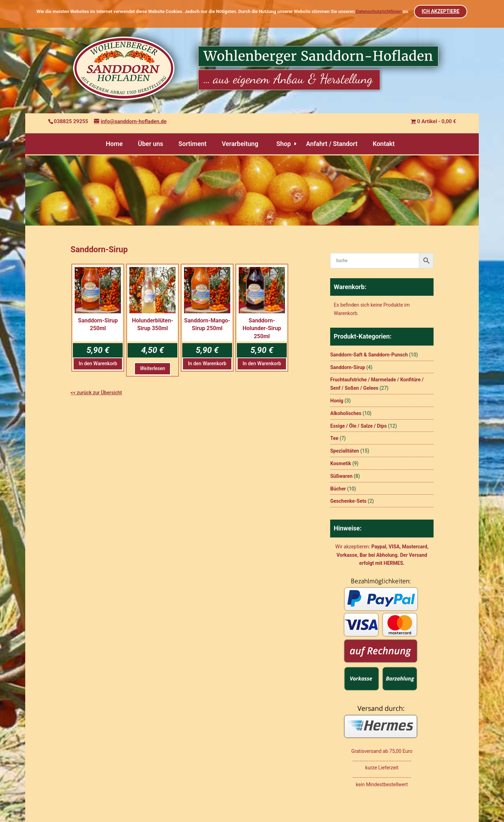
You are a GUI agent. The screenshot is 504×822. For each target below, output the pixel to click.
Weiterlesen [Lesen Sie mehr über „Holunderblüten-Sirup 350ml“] (152, 368)
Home (114, 144)
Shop (283, 144)
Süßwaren (341, 476)
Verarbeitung (240, 144)
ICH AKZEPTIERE (441, 11)
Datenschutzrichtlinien (379, 11)
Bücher (338, 489)
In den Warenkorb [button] (98, 363)
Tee (334, 438)
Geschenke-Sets (348, 501)
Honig (337, 401)
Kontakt (384, 144)
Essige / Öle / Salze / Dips (358, 426)
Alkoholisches (346, 413)
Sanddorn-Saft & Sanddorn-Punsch (369, 355)
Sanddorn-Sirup (348, 367)
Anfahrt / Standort (332, 144)
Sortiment (192, 144)
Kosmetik (340, 463)
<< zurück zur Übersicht (96, 393)
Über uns (151, 144)
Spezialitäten (345, 451)
